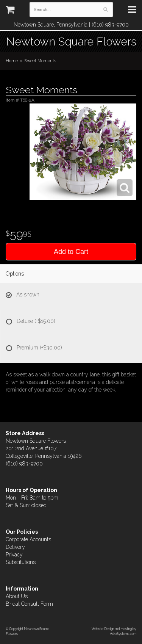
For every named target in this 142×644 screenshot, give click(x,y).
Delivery (15, 547)
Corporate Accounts (28, 539)
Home (12, 61)
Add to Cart (71, 252)
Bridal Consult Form (29, 604)
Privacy (14, 555)
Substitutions (21, 562)
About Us (17, 596)
